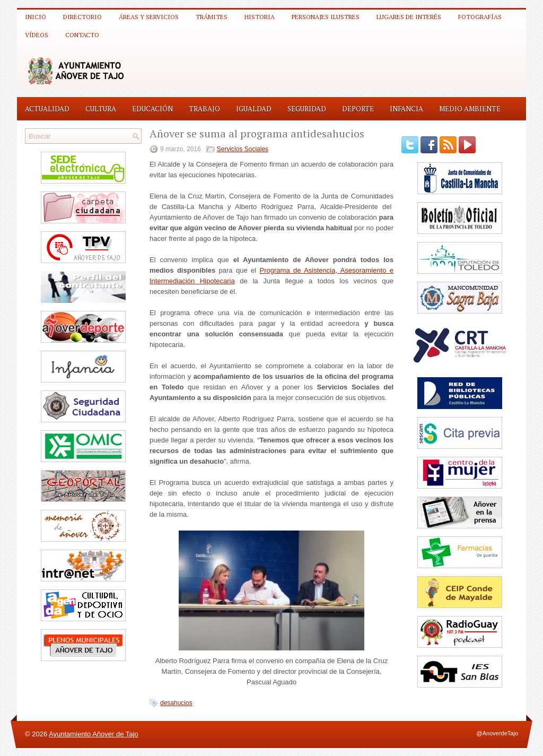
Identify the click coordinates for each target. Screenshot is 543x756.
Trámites (212, 17)
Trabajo (204, 109)
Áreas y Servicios (149, 17)
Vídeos (37, 35)
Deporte (358, 109)
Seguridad (307, 109)
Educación (152, 109)
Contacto (82, 35)
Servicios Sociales (243, 149)
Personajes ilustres (326, 17)
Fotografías (480, 17)
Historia (260, 17)
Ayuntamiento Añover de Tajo (94, 734)
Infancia (406, 109)
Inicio (36, 17)
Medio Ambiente (470, 109)
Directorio (82, 17)
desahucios (176, 703)
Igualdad (254, 109)
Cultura (101, 109)
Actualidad (47, 109)
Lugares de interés (409, 17)
